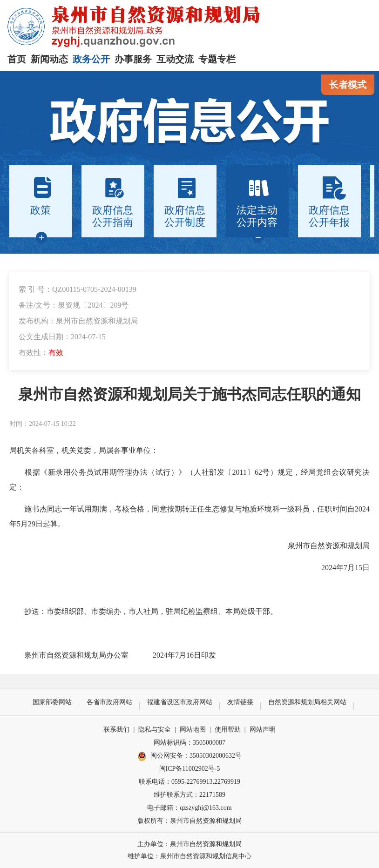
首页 (17, 59)
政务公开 (91, 59)
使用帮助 (228, 730)
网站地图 (193, 730)
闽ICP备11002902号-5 (190, 769)
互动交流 (175, 59)
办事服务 (133, 59)
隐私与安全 (155, 730)
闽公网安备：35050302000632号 (189, 756)
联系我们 (116, 730)
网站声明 (263, 730)
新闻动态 (49, 59)
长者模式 (348, 85)
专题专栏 (217, 59)
